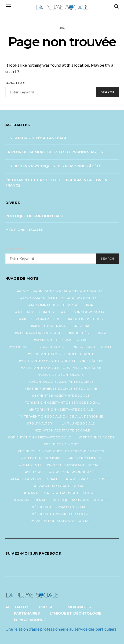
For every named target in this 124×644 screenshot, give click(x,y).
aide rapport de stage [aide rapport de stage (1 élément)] (39, 333)
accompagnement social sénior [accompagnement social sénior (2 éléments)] (62, 305)
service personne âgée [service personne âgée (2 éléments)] (74, 472)
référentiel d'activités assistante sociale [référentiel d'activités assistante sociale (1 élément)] (62, 465)
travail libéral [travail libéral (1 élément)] (31, 500)
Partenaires (27, 613)
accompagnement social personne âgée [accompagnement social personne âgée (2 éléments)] (62, 298)
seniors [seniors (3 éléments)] (35, 472)
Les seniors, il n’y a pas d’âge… (38, 138)
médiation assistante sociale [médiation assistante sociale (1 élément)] (62, 430)
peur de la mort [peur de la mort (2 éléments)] (62, 444)
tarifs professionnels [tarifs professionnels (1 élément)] (90, 479)
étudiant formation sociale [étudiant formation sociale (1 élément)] (62, 507)
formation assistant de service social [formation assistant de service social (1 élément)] (62, 402)
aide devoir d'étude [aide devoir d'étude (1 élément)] (41, 319)
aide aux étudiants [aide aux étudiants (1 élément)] (36, 312)
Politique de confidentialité (37, 216)
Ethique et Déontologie (75, 613)
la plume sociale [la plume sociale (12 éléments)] (78, 423)
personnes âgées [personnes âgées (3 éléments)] (97, 437)
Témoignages (77, 607)
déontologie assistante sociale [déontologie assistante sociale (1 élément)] (62, 382)
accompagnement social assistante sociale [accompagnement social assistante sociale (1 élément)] (62, 291)
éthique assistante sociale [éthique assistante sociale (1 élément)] (82, 500)
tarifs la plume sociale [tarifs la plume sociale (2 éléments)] (36, 479)
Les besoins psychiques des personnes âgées (53, 166)
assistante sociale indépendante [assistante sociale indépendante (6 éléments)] (62, 354)
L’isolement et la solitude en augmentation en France (56, 183)
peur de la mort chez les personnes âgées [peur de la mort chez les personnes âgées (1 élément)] (62, 451)
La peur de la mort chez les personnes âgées (54, 152)
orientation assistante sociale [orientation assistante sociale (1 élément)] (40, 437)
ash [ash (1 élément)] (104, 333)
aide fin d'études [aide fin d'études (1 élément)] (86, 319)
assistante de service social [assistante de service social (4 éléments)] (39, 347)
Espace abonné (30, 620)
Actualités (18, 607)
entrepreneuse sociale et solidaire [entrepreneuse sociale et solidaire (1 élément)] (62, 389)
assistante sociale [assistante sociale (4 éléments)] (94, 347)
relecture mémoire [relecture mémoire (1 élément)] (42, 458)
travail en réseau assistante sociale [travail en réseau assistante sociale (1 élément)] (62, 493)
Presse (46, 607)
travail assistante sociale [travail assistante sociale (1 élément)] (62, 486)
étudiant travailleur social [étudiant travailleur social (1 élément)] (62, 514)
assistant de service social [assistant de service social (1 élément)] (62, 340)
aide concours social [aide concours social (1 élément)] (85, 312)
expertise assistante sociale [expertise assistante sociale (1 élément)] (62, 395)
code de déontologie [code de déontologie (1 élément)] (62, 375)
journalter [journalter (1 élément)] (41, 423)
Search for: (15, 83)
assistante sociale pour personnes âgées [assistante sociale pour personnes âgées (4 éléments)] (62, 361)
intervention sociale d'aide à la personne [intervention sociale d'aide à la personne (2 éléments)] (62, 416)
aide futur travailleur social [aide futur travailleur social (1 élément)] (62, 326)
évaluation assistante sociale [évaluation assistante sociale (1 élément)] (63, 521)
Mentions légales (25, 230)
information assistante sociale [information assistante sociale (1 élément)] (62, 409)
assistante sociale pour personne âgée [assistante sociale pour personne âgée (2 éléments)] (62, 368)
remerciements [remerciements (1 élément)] (86, 458)
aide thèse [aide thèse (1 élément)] (81, 333)
